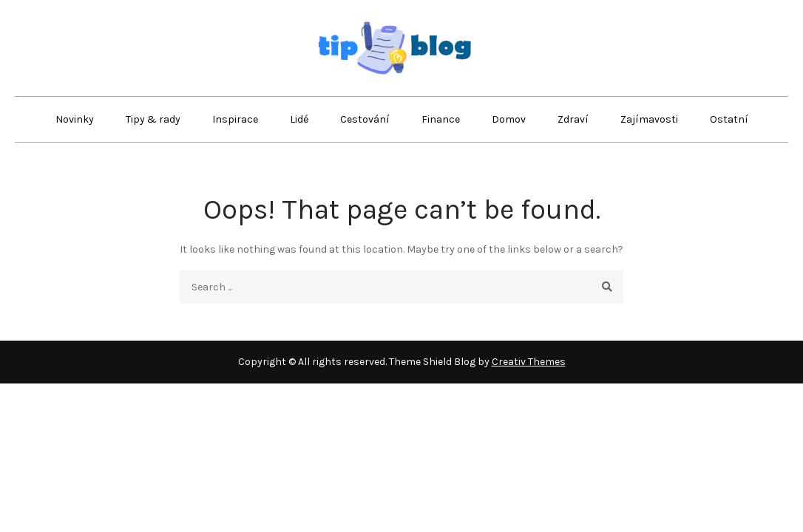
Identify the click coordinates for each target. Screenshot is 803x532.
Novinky (75, 119)
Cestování (365, 119)
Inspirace (235, 119)
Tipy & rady (153, 119)
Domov (509, 119)
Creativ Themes (529, 362)
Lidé (299, 119)
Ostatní (729, 119)
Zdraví (573, 119)
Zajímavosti (649, 119)
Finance (441, 119)
